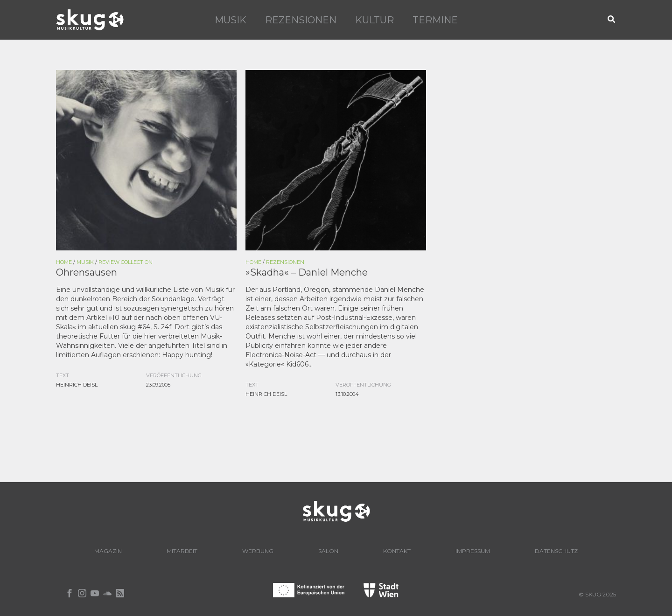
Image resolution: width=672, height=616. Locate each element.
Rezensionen (301, 20)
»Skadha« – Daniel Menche (307, 272)
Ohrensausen (87, 272)
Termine (435, 20)
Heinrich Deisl (77, 385)
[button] (612, 20)
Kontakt (397, 551)
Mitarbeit (182, 551)
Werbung (258, 551)
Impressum (473, 551)
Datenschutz (556, 551)
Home (64, 262)
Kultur (374, 20)
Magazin (108, 551)
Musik (231, 20)
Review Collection (126, 262)
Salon (328, 551)
